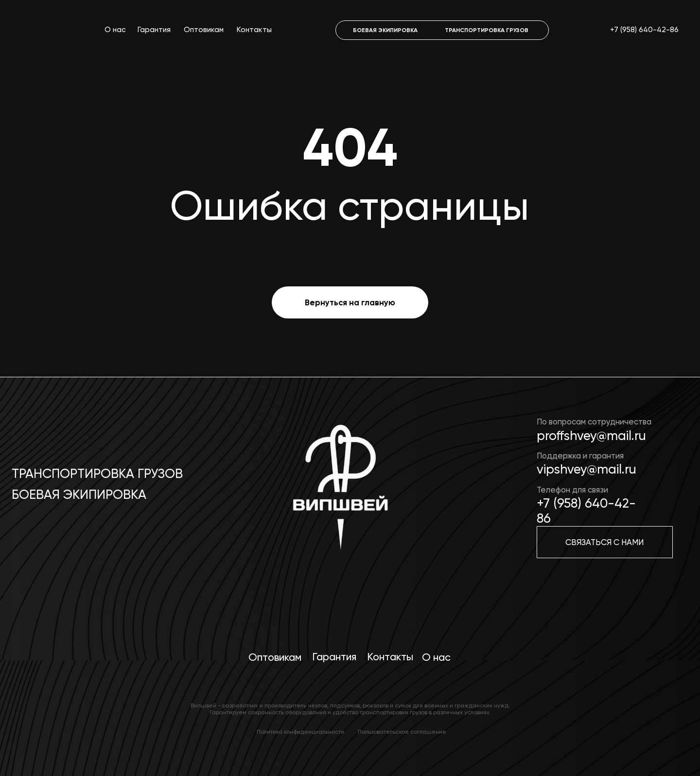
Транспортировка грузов (97, 474)
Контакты (254, 30)
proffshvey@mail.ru (591, 436)
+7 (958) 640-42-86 (644, 30)
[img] (339, 494)
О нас (115, 30)
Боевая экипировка (79, 494)
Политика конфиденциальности (300, 732)
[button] (605, 542)
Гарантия (154, 30)
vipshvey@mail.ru (586, 469)
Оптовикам (204, 30)
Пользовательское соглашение (402, 732)
